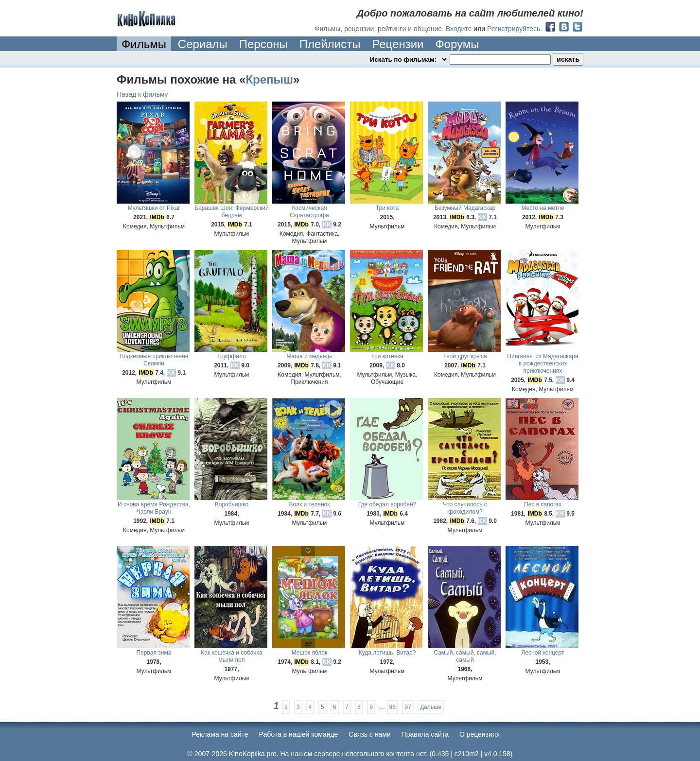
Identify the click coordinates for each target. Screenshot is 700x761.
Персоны (263, 44)
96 (393, 707)
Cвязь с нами (369, 734)
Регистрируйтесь (514, 29)
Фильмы (144, 44)
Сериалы (203, 44)
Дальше (431, 707)
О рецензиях (480, 734)
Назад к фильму (142, 94)
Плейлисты (330, 44)
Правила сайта (425, 734)
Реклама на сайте (220, 734)
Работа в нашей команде (299, 734)
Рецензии (398, 44)
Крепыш (269, 79)
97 (408, 707)
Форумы (457, 44)
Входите (459, 29)
